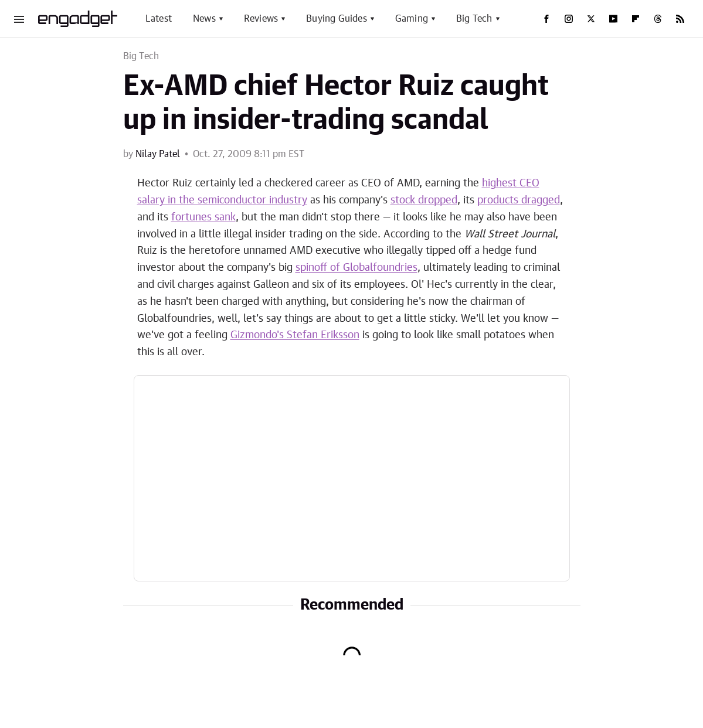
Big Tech (474, 19)
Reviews (261, 19)
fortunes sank (203, 217)
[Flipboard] (636, 19)
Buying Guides (337, 19)
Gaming (412, 19)
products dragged (519, 200)
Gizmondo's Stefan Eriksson (295, 335)
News (204, 19)
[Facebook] (546, 19)
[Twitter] (591, 19)
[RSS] (680, 19)
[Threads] (658, 19)
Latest (159, 19)
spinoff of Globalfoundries (356, 268)
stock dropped (424, 200)
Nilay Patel (158, 154)
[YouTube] (613, 19)
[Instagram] (569, 19)
